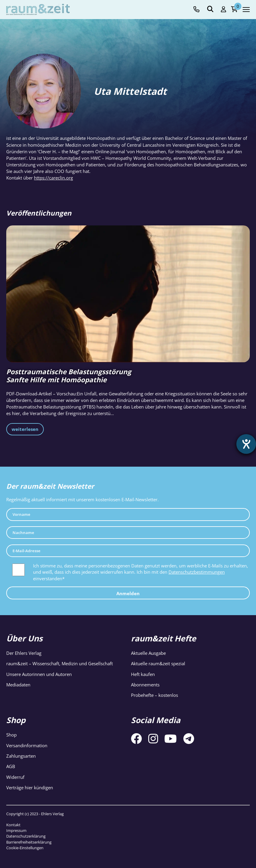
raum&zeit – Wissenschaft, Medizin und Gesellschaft (60, 663)
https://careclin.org (53, 178)
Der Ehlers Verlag (24, 653)
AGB (11, 766)
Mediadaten (18, 685)
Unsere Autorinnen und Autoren (39, 674)
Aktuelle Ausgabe (148, 653)
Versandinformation (27, 745)
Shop (11, 735)
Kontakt (13, 825)
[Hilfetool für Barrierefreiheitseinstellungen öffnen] (246, 444)
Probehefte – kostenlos (154, 695)
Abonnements (145, 685)
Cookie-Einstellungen (25, 848)
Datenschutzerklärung (26, 836)
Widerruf (15, 777)
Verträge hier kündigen (30, 787)
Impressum (16, 830)
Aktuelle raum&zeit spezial (158, 663)
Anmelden (128, 593)
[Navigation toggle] (246, 10)
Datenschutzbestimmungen (197, 572)
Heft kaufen (143, 674)
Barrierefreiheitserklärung (29, 842)
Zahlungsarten (21, 756)
